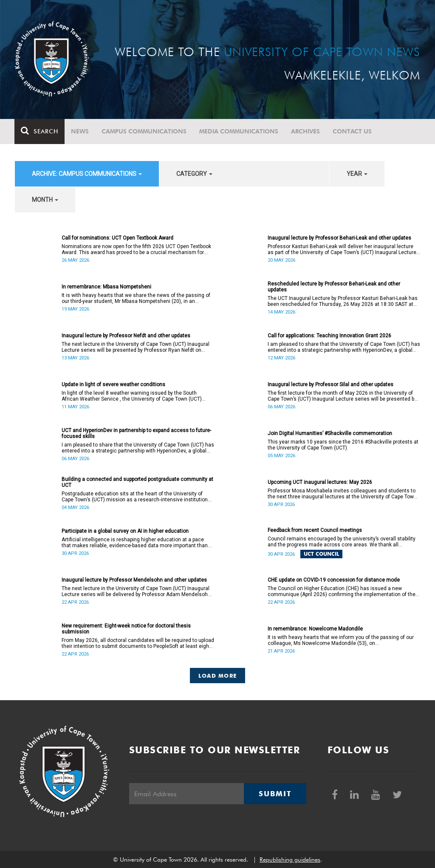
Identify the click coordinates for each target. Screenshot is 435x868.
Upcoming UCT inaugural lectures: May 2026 (320, 482)
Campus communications (144, 131)
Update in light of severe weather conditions (113, 385)
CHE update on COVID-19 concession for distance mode (334, 580)
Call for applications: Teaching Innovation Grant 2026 (329, 336)
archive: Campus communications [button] (87, 174)
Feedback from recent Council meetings (315, 530)
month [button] (45, 200)
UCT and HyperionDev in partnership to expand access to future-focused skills (136, 433)
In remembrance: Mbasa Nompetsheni (106, 287)
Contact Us (353, 131)
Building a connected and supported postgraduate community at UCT (137, 482)
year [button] (357, 174)
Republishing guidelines (290, 860)
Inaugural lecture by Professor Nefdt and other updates (126, 336)
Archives (306, 131)
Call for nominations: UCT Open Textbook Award (117, 238)
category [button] (194, 174)
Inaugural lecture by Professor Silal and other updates (330, 385)
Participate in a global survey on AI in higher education (125, 531)
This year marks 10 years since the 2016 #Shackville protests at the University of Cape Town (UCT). (343, 445)
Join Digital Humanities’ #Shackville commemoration (330, 433)
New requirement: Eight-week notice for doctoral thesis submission (126, 629)
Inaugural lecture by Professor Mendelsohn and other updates (134, 580)
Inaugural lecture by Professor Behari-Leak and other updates (339, 238)
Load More (218, 676)
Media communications (239, 131)
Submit (275, 794)
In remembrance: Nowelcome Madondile (315, 629)
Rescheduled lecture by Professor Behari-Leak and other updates (334, 287)
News (80, 131)
